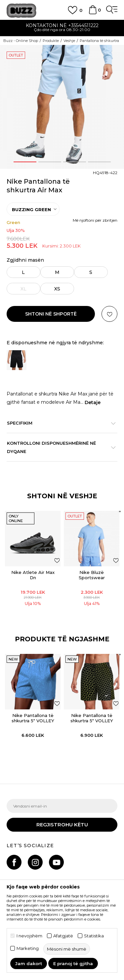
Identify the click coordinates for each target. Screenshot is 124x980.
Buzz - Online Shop (21, 41)
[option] (62, 28)
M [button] (57, 272)
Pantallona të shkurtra (99, 41)
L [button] (24, 272)
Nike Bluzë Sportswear (92, 575)
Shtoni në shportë (51, 314)
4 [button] (99, 162)
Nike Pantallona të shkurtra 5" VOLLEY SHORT (33, 721)
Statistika (94, 936)
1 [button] (25, 162)
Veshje (69, 41)
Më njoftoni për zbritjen (95, 220)
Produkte (51, 41)
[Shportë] (93, 13)
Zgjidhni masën (25, 260)
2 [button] (50, 162)
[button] (109, 314)
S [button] (91, 272)
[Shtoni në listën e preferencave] (57, 560)
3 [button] (74, 162)
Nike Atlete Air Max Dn (33, 575)
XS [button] (57, 289)
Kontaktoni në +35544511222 (62, 25)
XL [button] (23, 289)
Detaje (93, 402)
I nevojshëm (29, 936)
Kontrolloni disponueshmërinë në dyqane (59, 447)
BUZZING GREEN (31, 209)
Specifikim (59, 423)
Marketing (28, 948)
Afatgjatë (63, 936)
